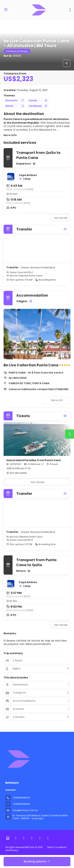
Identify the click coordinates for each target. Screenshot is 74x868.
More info (10, 135)
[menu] (70, 10)
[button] (9, 334)
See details (61, 218)
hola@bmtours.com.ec (25, 810)
